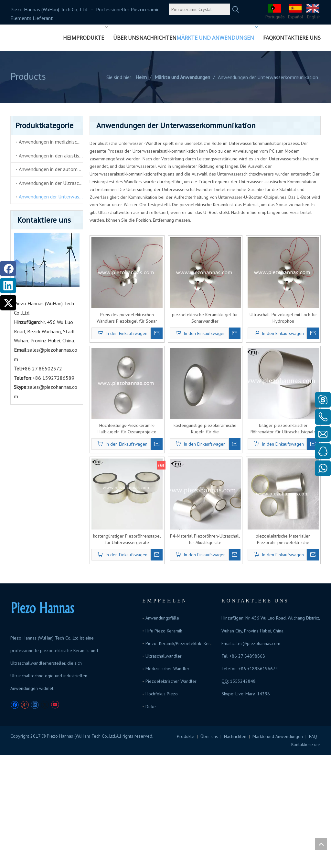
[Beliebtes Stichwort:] (236, 9)
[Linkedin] (8, 286)
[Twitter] (8, 303)
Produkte (186, 736)
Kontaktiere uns (306, 744)
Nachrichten (235, 736)
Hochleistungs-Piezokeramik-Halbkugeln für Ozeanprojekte (127, 429)
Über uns (209, 736)
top (321, 844)
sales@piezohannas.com (256, 643)
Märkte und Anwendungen (278, 736)
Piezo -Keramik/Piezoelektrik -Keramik (182, 643)
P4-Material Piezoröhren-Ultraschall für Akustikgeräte (205, 539)
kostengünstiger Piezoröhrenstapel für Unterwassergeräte (127, 539)
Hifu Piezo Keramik (164, 631)
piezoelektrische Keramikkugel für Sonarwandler (205, 318)
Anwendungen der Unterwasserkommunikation (51, 197)
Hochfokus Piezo (162, 694)
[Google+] (25, 705)
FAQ (313, 736)
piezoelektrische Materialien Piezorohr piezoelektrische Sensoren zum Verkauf (283, 539)
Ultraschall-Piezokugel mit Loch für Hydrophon (283, 318)
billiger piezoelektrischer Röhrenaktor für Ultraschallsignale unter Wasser (283, 429)
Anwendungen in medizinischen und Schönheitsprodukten (51, 142)
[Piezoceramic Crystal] (199, 9)
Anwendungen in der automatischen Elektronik (51, 169)
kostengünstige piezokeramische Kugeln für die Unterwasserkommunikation (205, 429)
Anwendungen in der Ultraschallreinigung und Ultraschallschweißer (51, 183)
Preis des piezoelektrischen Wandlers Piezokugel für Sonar (127, 318)
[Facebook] (8, 268)
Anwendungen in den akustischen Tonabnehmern (51, 156)
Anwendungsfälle (162, 618)
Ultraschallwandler (164, 656)
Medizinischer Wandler (167, 669)
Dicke (151, 707)
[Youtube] (55, 705)
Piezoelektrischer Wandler (171, 681)
